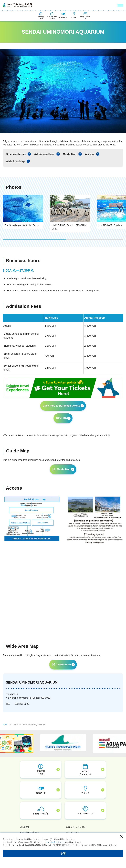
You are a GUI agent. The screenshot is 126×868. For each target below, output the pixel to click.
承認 (63, 853)
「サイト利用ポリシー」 (54, 842)
